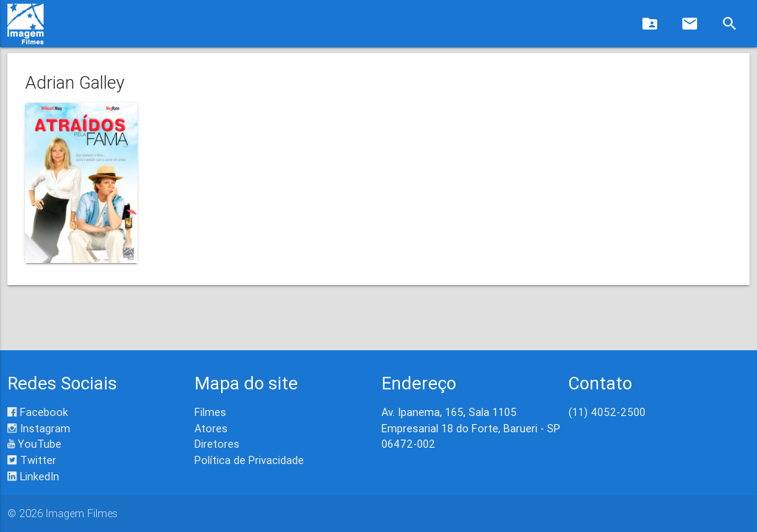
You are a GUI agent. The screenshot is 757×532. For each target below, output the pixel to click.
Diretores (217, 444)
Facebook (38, 412)
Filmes (210, 412)
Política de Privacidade (249, 460)
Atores (211, 428)
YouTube (34, 444)
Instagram (39, 428)
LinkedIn (33, 476)
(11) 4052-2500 (607, 412)
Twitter (32, 460)
